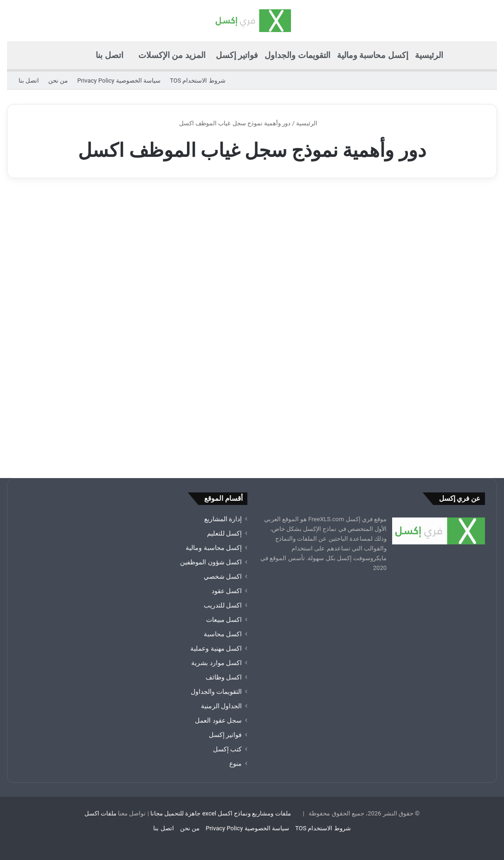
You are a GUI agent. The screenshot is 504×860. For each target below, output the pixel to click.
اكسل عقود (227, 591)
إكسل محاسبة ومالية (373, 55)
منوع (236, 763)
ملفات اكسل (100, 813)
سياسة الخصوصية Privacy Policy (119, 81)
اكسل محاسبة (223, 634)
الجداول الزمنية (221, 706)
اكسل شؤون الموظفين (211, 562)
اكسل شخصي (223, 576)
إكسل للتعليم (224, 533)
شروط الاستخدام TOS (198, 81)
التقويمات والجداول (297, 55)
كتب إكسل (227, 749)
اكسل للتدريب (223, 605)
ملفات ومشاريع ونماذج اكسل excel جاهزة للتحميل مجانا (221, 813)
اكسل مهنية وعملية (216, 648)
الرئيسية (429, 55)
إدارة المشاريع (223, 519)
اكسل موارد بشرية (216, 663)
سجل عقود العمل (218, 720)
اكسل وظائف (224, 677)
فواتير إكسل (237, 55)
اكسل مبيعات (224, 620)
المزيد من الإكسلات (172, 55)
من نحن (58, 81)
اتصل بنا (109, 55)
